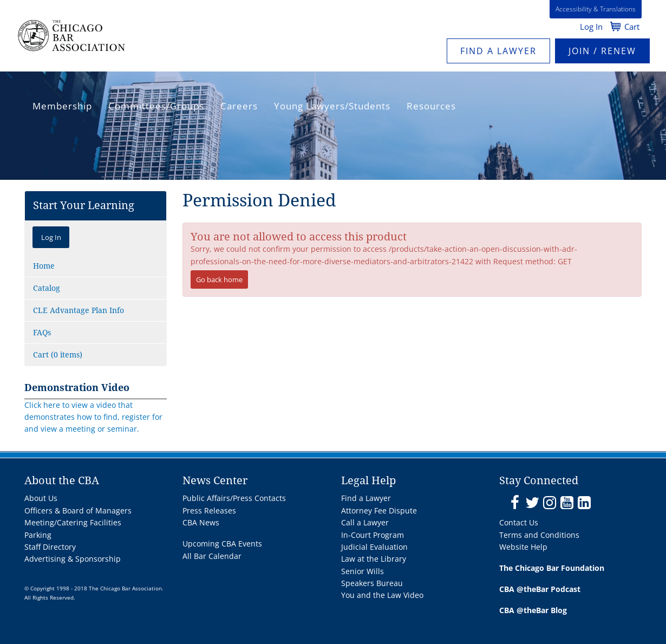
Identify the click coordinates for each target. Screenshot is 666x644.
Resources (431, 106)
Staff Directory (50, 547)
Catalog (47, 288)
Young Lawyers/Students (332, 106)
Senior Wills (363, 571)
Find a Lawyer (498, 51)
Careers (239, 106)
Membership (62, 106)
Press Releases (209, 510)
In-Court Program (373, 535)
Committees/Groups (156, 106)
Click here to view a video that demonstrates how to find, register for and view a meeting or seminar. (93, 417)
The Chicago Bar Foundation (552, 568)
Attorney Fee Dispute (379, 510)
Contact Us (519, 522)
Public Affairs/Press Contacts (234, 498)
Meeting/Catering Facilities (73, 522)
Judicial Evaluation (374, 547)
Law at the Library (374, 559)
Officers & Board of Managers (78, 510)
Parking (38, 535)
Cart (632, 27)
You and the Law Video (382, 595)
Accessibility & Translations (596, 9)
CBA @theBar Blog (533, 610)
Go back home (219, 279)
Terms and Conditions (539, 535)
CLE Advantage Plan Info (79, 310)
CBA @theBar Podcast (540, 589)
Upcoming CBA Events (222, 544)
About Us (41, 498)
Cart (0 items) (58, 355)
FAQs (42, 333)
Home (44, 266)
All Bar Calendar (212, 556)
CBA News (201, 522)
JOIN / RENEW (602, 51)
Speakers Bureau (372, 583)
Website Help (523, 547)
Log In (591, 27)
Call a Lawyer (365, 522)
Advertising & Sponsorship (73, 559)
